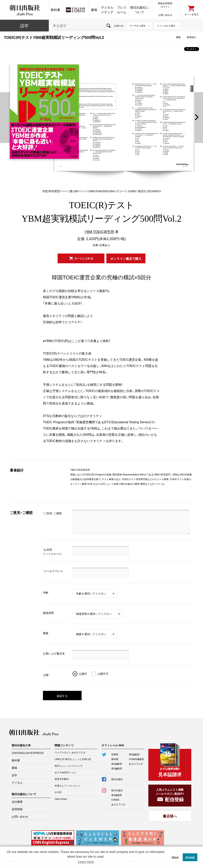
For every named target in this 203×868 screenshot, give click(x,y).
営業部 (115, 754)
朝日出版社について (140, 10)
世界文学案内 (62, 779)
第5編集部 (134, 754)
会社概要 (17, 802)
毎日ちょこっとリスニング (69, 766)
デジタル (17, 782)
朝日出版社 (24, 10)
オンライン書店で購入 (126, 258)
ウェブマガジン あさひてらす (70, 752)
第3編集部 (117, 768)
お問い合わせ (165, 15)
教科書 (55, 10)
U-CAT (58, 792)
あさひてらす (136, 764)
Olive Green (61, 799)
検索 (108, 26)
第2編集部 (117, 764)
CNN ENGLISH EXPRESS (28, 753)
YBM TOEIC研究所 (99, 232)
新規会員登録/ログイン (165, 5)
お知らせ (119, 26)
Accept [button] (190, 857)
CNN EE (76, 10)
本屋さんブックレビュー (68, 786)
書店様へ (170, 816)
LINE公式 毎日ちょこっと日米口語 (73, 759)
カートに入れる (84, 258)
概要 (178, 37)
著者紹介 (191, 37)
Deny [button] (175, 857)
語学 (24, 25)
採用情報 (17, 809)
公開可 (83, 674)
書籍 (94, 10)
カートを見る (191, 14)
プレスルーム (122, 10)
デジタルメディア (107, 10)
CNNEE (115, 800)
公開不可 (103, 674)
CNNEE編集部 (136, 759)
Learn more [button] (86, 862)
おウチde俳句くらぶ (65, 772)
